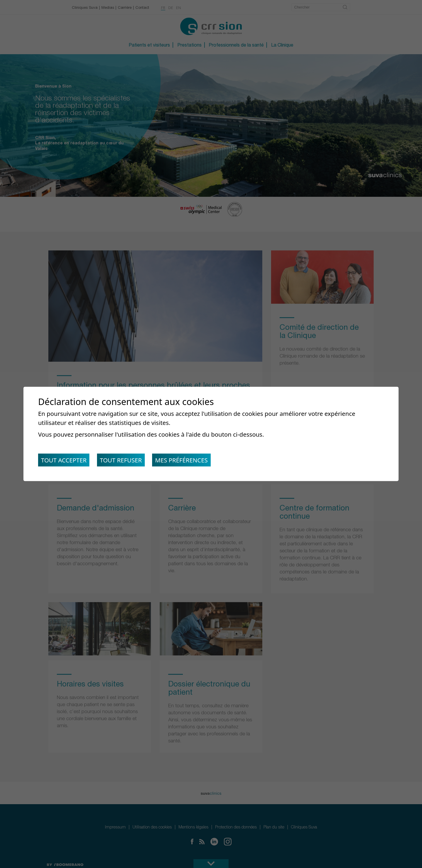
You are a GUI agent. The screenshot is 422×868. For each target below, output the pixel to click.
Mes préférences (181, 460)
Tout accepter (64, 460)
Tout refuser (121, 460)
